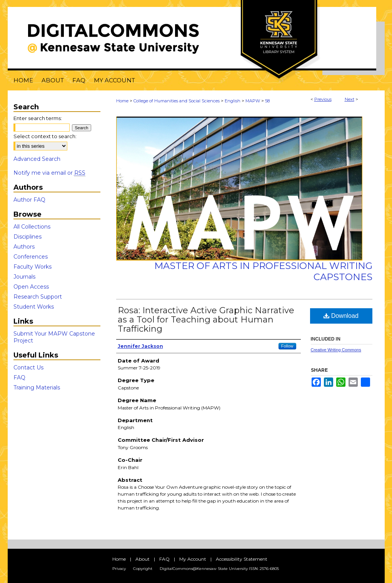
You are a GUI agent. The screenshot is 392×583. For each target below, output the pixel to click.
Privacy (119, 569)
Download (341, 316)
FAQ (19, 378)
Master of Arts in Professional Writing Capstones (263, 271)
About (143, 559)
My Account (193, 559)
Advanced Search (37, 159)
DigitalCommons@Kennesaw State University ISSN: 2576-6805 (219, 569)
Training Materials (37, 388)
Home (122, 101)
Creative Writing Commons (336, 350)
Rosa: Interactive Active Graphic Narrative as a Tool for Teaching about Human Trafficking (206, 320)
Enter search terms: (38, 118)
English (233, 101)
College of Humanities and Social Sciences (177, 101)
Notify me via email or (49, 173)
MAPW (253, 101)
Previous (323, 99)
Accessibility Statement (242, 559)
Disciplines (28, 237)
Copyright (143, 569)
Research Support (38, 297)
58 (267, 101)
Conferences (31, 257)
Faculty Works (33, 267)
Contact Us (28, 368)
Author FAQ (29, 200)
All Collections (32, 227)
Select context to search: (45, 136)
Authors (24, 247)
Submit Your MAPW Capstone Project (54, 337)
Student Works (34, 307)
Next (349, 99)
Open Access (31, 287)
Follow (287, 346)
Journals (24, 277)
